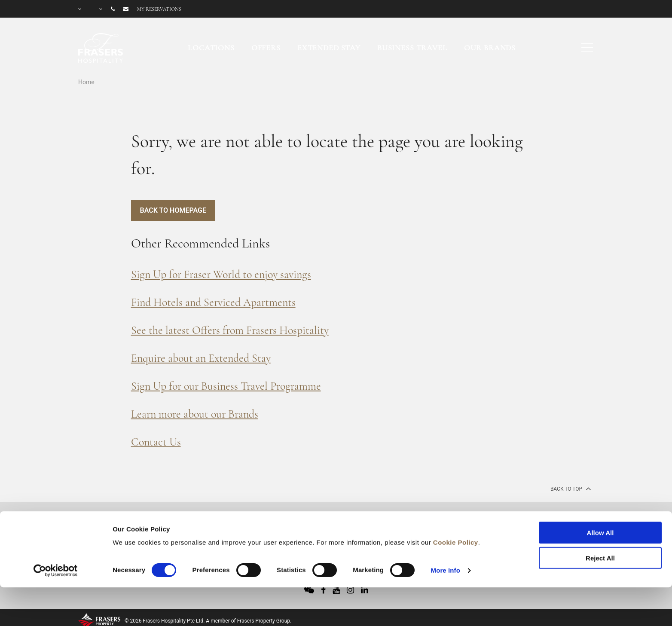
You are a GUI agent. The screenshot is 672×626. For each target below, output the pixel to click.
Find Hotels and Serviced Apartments (213, 302)
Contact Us (156, 442)
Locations (211, 48)
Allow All (600, 496)
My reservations (159, 9)
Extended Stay (329, 48)
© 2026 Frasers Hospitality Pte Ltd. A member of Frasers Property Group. (208, 621)
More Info (446, 533)
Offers (266, 48)
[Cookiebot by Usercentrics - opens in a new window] (56, 533)
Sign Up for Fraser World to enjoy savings (221, 274)
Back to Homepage (173, 210)
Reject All (600, 521)
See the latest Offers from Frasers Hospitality (230, 330)
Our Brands (490, 48)
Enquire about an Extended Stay (201, 358)
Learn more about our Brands (195, 414)
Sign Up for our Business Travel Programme (226, 386)
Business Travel (412, 48)
